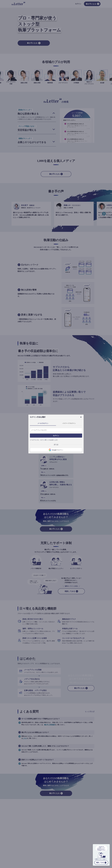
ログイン (56, 436)
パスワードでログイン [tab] (69, 423)
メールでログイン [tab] (43, 423)
